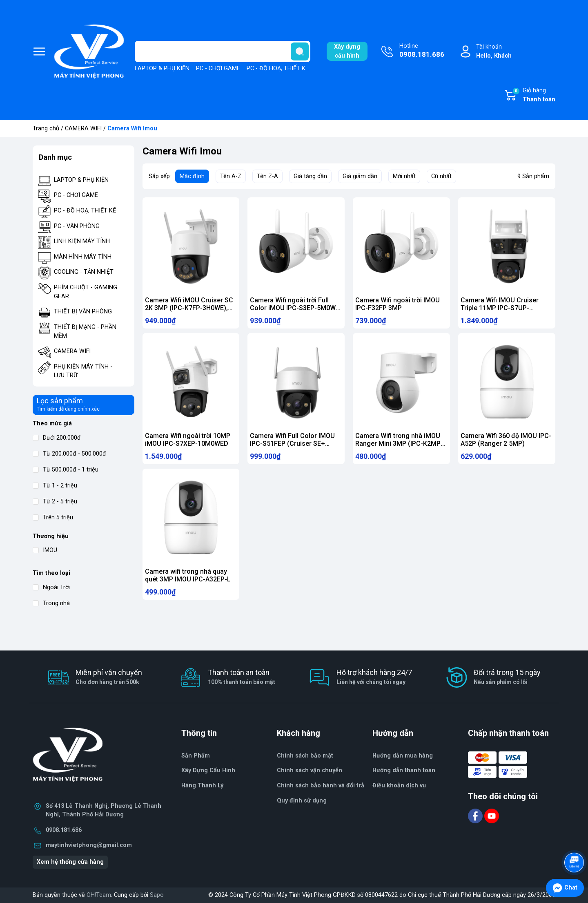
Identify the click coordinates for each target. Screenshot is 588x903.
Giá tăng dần (310, 176)
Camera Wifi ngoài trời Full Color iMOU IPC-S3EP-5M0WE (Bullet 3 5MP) (295, 308)
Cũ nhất (441, 176)
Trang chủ (46, 129)
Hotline (422, 51)
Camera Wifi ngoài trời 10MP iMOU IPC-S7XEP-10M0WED (188, 443)
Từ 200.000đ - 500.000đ (69, 454)
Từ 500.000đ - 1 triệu (66, 470)
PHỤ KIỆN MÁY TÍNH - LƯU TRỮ (83, 371)
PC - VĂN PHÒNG (77, 226)
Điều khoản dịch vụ (399, 786)
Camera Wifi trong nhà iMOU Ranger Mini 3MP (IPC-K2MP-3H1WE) (399, 447)
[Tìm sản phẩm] (223, 51)
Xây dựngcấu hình (347, 51)
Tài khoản (494, 52)
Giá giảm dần (360, 176)
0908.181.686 (64, 830)
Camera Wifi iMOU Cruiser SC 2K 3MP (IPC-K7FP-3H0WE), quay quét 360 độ (189, 308)
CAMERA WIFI (83, 129)
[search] (300, 51)
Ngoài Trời (51, 587)
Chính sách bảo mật (305, 756)
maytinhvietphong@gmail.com (89, 845)
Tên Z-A (267, 176)
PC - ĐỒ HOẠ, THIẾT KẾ (278, 68)
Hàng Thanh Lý (202, 786)
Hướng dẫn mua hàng (403, 756)
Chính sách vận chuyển (310, 770)
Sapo (157, 895)
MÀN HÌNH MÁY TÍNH (83, 257)
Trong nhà (51, 603)
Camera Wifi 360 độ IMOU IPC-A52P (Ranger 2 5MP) (506, 443)
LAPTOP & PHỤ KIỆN (162, 68)
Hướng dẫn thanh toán (404, 770)
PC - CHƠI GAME (218, 68)
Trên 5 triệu (53, 517)
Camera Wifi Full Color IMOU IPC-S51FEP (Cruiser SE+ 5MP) (292, 447)
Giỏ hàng (534, 96)
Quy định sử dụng (302, 801)
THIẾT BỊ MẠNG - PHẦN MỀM (85, 332)
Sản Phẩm (196, 756)
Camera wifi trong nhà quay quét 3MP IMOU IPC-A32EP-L (188, 583)
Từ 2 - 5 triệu (55, 502)
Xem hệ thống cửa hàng (70, 862)
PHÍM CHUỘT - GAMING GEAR (86, 292)
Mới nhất (404, 176)
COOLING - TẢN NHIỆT (84, 272)
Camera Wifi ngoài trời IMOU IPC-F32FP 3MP (398, 304)
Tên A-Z (231, 176)
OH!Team (99, 895)
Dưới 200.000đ (57, 438)
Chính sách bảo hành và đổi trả (321, 786)
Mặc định (192, 176)
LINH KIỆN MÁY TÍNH (82, 241)
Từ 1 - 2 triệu (55, 486)
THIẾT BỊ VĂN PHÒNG (83, 312)
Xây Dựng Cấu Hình (208, 770)
